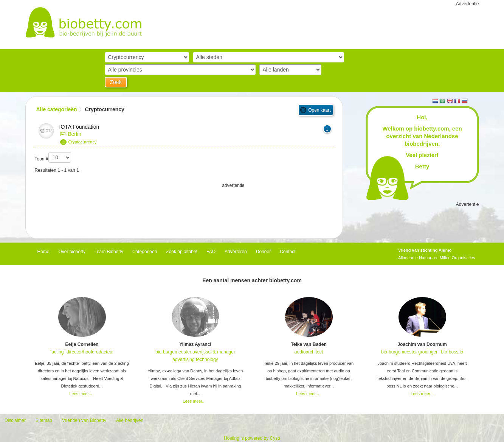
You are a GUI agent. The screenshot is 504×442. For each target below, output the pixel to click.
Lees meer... (81, 394)
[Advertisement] (184, 208)
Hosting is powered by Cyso (252, 438)
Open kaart (319, 110)
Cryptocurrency (83, 142)
